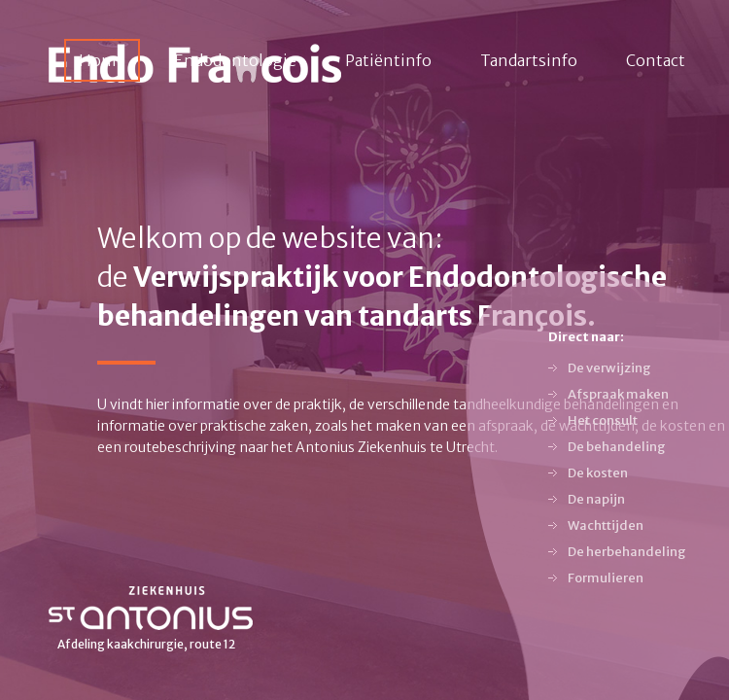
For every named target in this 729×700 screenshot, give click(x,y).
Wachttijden (606, 525)
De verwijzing (609, 368)
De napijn (596, 499)
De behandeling (617, 447)
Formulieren (606, 578)
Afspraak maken (618, 394)
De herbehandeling (627, 552)
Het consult (603, 420)
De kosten (598, 473)
